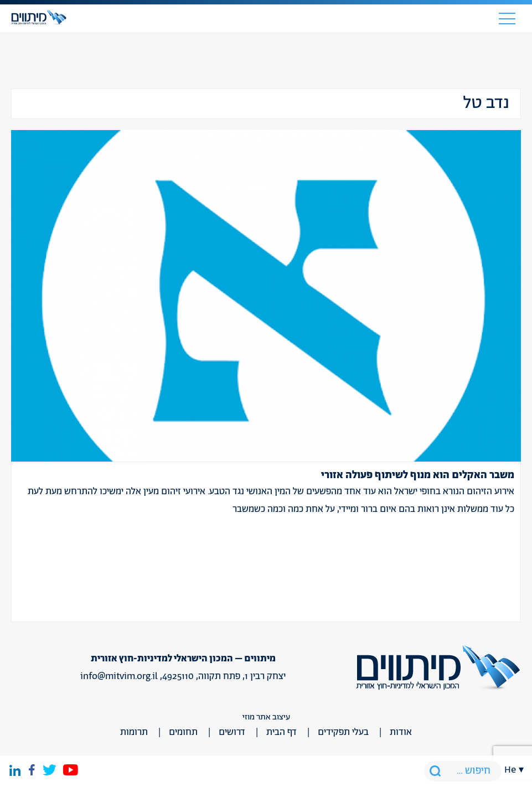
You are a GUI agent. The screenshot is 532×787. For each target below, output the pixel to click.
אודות (401, 732)
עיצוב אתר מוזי (266, 717)
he (510, 770)
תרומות (134, 732)
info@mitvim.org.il (119, 676)
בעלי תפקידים (343, 732)
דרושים (232, 732)
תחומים (183, 732)
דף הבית (282, 732)
